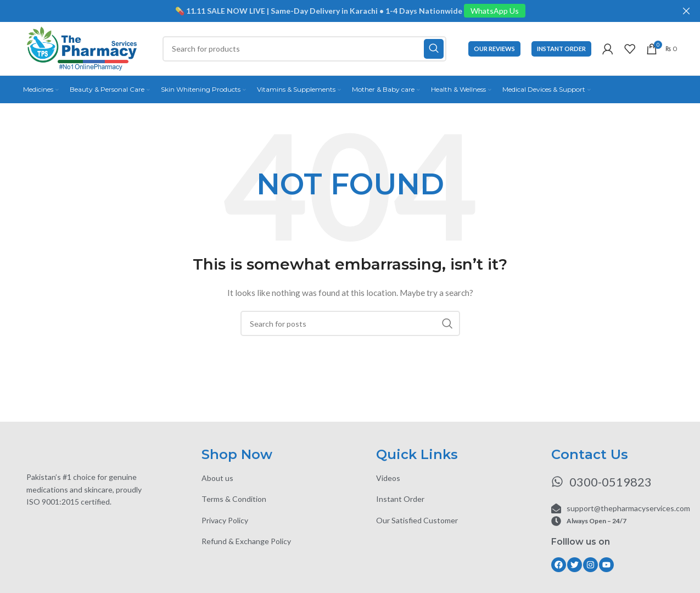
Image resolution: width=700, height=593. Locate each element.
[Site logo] (84, 49)
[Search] (307, 49)
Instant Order (561, 49)
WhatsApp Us (495, 11)
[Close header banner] (686, 11)
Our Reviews (494, 49)
